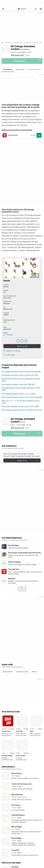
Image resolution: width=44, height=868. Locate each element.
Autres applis (9, 355)
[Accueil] (2, 43)
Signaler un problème (12, 351)
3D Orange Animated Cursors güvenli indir (18, 375)
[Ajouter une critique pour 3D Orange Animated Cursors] (21, 52)
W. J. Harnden (8, 335)
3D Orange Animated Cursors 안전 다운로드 (18, 406)
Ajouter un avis (22, 346)
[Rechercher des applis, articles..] (36, 9)
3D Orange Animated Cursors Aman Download (20, 372)
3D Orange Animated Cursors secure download (20, 397)
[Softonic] (22, 9)
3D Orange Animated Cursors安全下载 (16, 384)
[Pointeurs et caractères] (31, 43)
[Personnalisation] (17, 43)
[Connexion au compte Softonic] (41, 9)
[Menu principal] (3, 9)
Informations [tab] (8, 69)
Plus (22, 589)
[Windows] (8, 43)
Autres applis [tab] (20, 69)
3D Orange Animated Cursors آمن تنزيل (16, 394)
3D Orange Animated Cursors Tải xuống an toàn (20, 410)
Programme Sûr (18, 55)
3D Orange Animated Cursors (23, 48)
